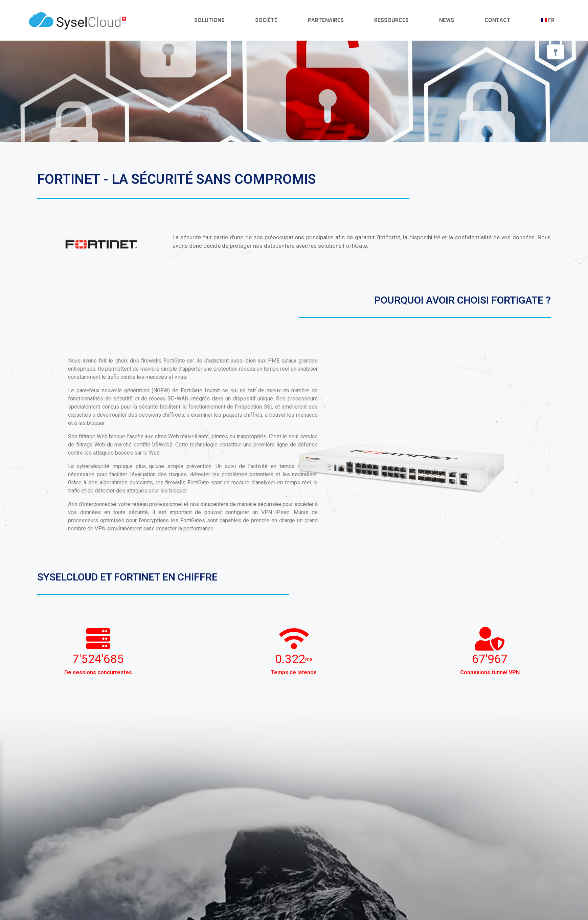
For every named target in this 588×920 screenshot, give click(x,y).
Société (266, 20)
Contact (497, 20)
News (447, 20)
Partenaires (326, 20)
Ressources (391, 20)
